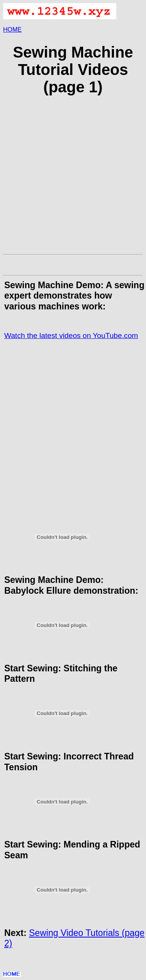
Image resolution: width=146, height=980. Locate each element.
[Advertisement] (72, 179)
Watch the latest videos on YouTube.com (71, 335)
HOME (12, 30)
